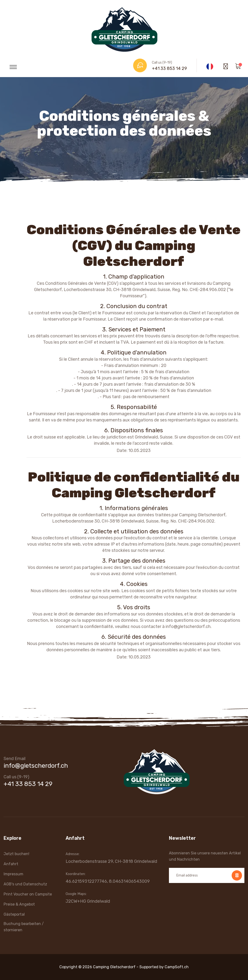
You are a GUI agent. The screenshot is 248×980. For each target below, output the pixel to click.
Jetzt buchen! (16, 854)
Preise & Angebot (19, 904)
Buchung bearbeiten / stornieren (24, 927)
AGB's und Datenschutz (25, 884)
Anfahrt (11, 864)
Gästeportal (14, 914)
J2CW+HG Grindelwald (88, 901)
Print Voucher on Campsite (28, 894)
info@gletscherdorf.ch (36, 766)
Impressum (13, 874)
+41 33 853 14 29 (169, 68)
